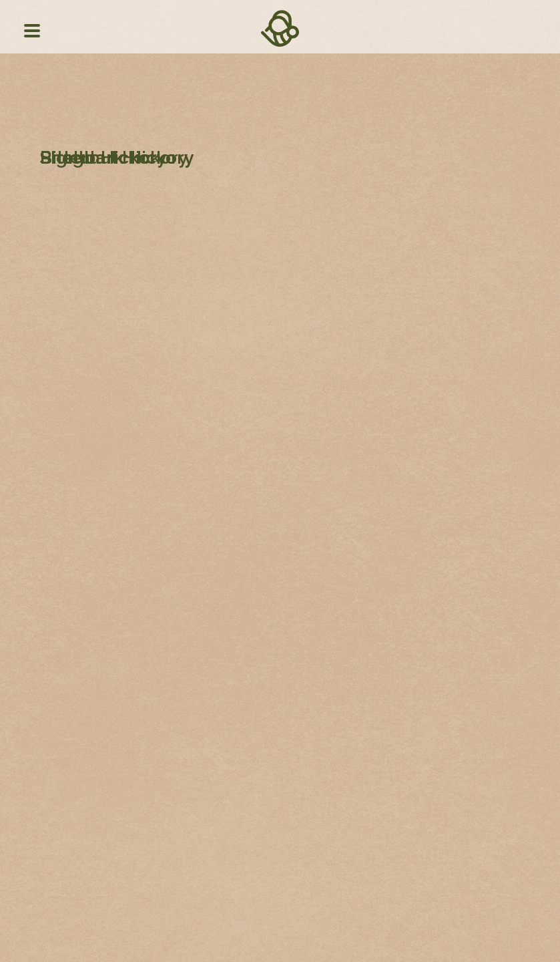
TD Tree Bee (280, 44)
